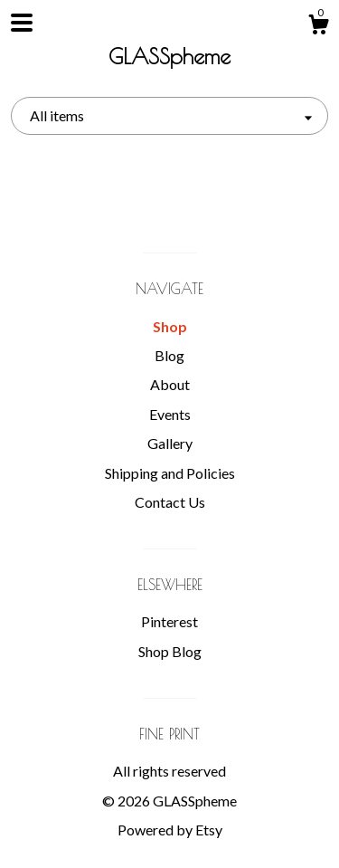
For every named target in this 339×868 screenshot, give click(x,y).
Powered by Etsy (170, 830)
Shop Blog (170, 651)
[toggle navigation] (22, 23)
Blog (169, 355)
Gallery (170, 443)
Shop (170, 326)
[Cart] (318, 27)
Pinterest (169, 621)
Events (170, 414)
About (170, 384)
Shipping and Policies (170, 473)
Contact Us (170, 502)
